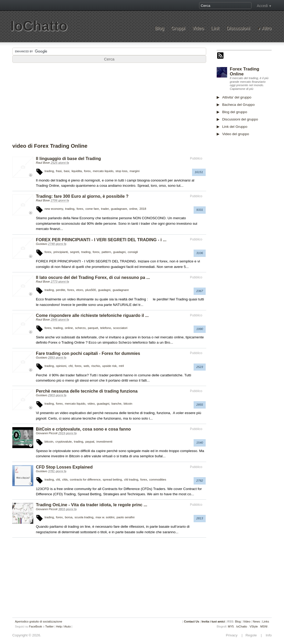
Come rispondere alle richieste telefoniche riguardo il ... (92, 315)
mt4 (121, 366)
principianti (61, 252)
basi (67, 171)
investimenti (104, 442)
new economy (54, 209)
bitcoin (128, 404)
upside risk (109, 366)
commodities (158, 480)
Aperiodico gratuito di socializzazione (39, 621)
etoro (80, 290)
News (256, 621)
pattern (106, 252)
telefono (106, 328)
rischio (95, 366)
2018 (143, 209)
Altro (267, 28)
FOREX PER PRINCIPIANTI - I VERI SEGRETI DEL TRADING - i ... (101, 240)
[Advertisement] (109, 104)
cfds (65, 480)
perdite (61, 290)
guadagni (119, 252)
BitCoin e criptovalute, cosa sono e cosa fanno (83, 429)
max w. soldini (105, 517)
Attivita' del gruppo (237, 97)
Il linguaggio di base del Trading (68, 158)
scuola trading (84, 517)
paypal (90, 442)
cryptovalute (64, 442)
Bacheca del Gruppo (238, 105)
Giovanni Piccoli (47, 433)
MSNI (264, 626)
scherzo (80, 328)
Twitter (49, 626)
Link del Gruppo (235, 127)
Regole (252, 635)
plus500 (91, 290)
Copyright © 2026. (27, 635)
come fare (92, 209)
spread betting (112, 480)
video (91, 404)
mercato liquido (103, 171)
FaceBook (36, 626)
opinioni (61, 366)
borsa (69, 517)
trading (49, 171)
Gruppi (178, 28)
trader (105, 209)
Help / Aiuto (63, 626)
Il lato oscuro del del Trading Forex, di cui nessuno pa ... (93, 277)
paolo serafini (126, 517)
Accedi (262, 6)
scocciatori (120, 328)
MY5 (231, 626)
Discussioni (238, 28)
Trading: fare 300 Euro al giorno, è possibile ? (82, 196)
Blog (159, 28)
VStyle (254, 626)
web (86, 366)
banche (117, 404)
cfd (71, 366)
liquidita (77, 171)
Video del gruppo (236, 134)
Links (266, 621)
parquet (93, 328)
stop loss (122, 171)
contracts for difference (85, 480)
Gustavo (42, 244)
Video (198, 28)
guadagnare (119, 209)
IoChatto (39, 26)
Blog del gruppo (235, 112)
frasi (59, 171)
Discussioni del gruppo (240, 119)
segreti (75, 252)
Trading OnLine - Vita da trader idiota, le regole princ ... (92, 505)
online (133, 209)
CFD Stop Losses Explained (64, 467)
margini (135, 171)
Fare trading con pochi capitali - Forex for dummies (88, 353)
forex (87, 171)
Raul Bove (43, 163)
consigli (133, 252)
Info (267, 635)
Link (215, 28)
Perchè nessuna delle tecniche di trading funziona (87, 391)
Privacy (233, 635)
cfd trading (131, 480)
